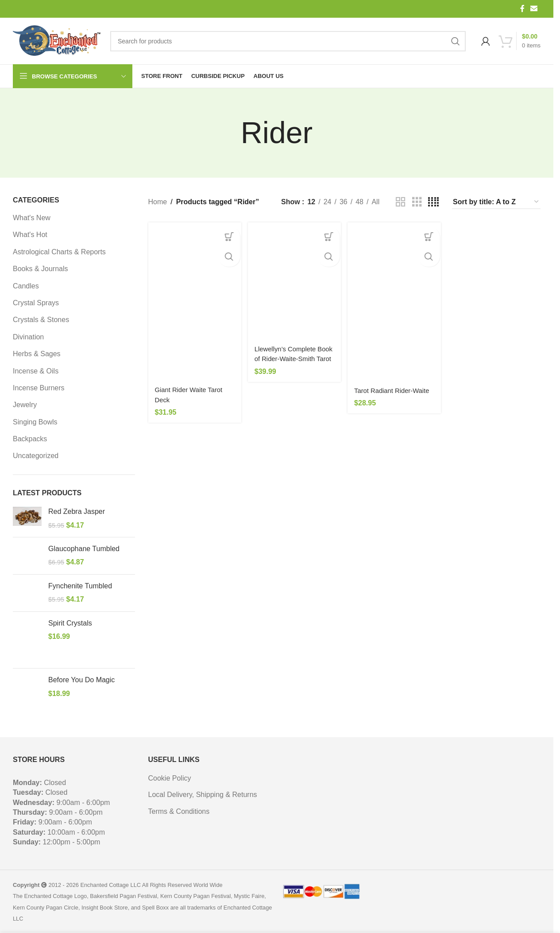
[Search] (288, 41)
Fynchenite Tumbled (80, 586)
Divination (28, 337)
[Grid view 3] (417, 202)
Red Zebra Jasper (77, 511)
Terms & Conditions (179, 811)
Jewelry (25, 405)
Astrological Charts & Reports (59, 252)
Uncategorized (36, 456)
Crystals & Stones (41, 320)
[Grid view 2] (401, 202)
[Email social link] (534, 9)
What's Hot (30, 235)
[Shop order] (496, 202)
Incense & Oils (36, 371)
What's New (32, 218)
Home (158, 202)
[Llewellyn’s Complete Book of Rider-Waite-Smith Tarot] (294, 278)
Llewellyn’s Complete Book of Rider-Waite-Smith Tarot (290, 353)
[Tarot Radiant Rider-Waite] (395, 297)
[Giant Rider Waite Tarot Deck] (192, 297)
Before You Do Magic (81, 680)
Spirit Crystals (70, 623)
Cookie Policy (170, 778)
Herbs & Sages (37, 354)
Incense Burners (39, 388)
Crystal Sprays (36, 303)
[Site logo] (57, 41)
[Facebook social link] (522, 9)
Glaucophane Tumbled (84, 549)
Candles (26, 286)
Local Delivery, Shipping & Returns (203, 795)
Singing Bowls (35, 422)
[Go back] (230, 133)
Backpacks (30, 439)
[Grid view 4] (433, 202)
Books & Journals (41, 269)
